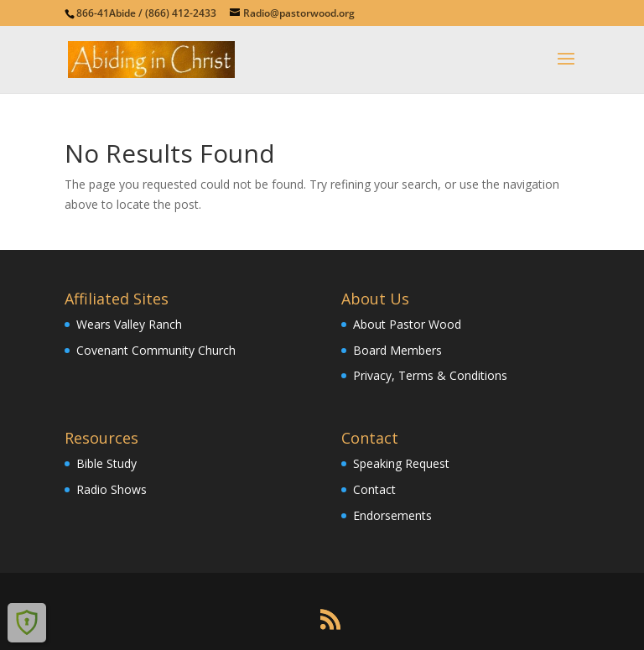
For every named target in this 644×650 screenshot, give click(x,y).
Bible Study (106, 463)
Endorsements (392, 515)
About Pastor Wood (407, 324)
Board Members (397, 350)
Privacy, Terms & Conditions (430, 375)
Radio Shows (112, 489)
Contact (374, 489)
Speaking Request (401, 463)
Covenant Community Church (156, 350)
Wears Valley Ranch (129, 324)
